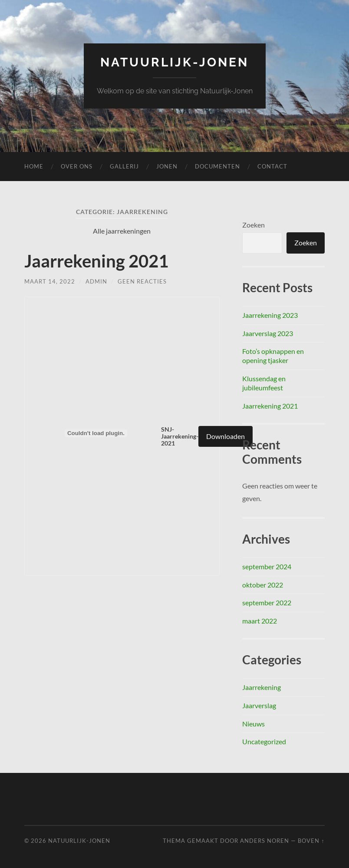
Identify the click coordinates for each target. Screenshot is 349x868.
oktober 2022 (263, 585)
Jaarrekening (262, 687)
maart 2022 (260, 621)
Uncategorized (264, 741)
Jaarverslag (259, 705)
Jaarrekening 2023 (270, 315)
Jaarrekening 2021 (96, 261)
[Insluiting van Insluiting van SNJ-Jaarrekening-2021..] (96, 433)
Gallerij (124, 166)
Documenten (217, 166)
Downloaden (226, 436)
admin (96, 281)
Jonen (167, 166)
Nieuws (254, 724)
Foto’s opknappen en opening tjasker (273, 356)
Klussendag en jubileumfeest (264, 383)
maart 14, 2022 (50, 281)
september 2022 (267, 602)
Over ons (77, 166)
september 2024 (267, 566)
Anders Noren (265, 841)
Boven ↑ (311, 841)
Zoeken (254, 225)
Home (34, 166)
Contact (272, 166)
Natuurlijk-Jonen (174, 62)
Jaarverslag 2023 (268, 333)
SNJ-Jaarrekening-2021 (180, 436)
